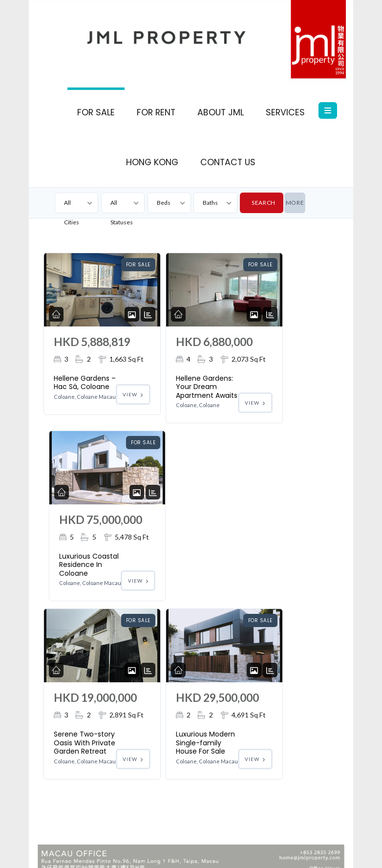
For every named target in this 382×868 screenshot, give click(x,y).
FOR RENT (156, 112)
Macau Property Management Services (117, 852)
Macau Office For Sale (111, 838)
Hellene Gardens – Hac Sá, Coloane (79, 415)
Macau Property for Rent (282, 852)
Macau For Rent (219, 838)
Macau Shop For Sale (281, 824)
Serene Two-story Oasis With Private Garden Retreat (76, 646)
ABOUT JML (221, 112)
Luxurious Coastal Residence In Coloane (276, 420)
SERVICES (285, 112)
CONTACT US (228, 162)
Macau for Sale (169, 838)
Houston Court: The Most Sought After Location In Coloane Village (158, 824)
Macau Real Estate (274, 838)
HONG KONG (152, 162)
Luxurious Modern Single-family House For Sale (179, 641)
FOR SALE (96, 112)
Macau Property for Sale (209, 852)
